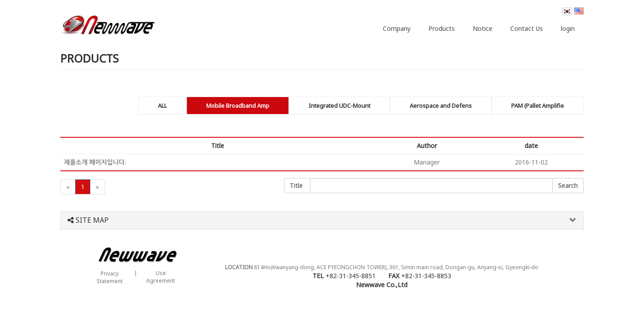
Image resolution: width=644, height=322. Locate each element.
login (568, 28)
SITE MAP (88, 220)
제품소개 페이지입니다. (95, 162)
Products (442, 28)
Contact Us (527, 28)
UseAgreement (161, 277)
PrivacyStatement (110, 277)
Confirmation (568, 186)
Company (397, 28)
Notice (483, 28)
